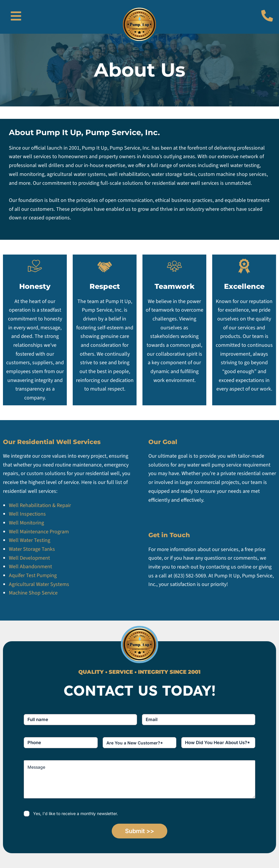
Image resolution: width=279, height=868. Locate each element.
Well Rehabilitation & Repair (40, 505)
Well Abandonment (30, 567)
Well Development (30, 558)
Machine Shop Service (33, 593)
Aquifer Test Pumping (33, 575)
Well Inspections (27, 514)
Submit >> (139, 831)
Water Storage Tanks (33, 549)
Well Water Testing (30, 540)
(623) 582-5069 (190, 576)
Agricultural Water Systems (39, 584)
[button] (16, 17)
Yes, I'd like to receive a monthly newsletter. (76, 813)
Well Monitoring (26, 523)
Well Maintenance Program (39, 532)
